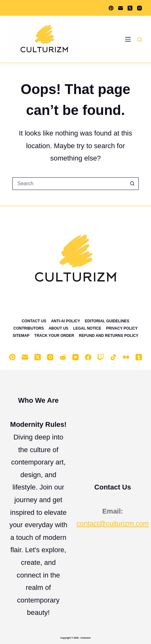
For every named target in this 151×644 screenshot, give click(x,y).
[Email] (121, 8)
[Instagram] (139, 8)
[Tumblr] (139, 357)
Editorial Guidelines (107, 321)
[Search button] (132, 184)
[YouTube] (75, 357)
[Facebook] (88, 357)
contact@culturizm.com (113, 524)
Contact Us (34, 321)
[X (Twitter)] (130, 8)
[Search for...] (69, 184)
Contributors (28, 328)
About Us (59, 328)
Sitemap (21, 336)
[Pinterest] (111, 8)
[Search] (139, 39)
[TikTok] (113, 357)
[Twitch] (101, 357)
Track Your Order (54, 336)
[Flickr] (126, 357)
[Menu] (128, 39)
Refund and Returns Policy (109, 336)
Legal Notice (87, 328)
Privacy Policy (122, 328)
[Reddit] (63, 357)
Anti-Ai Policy (65, 321)
